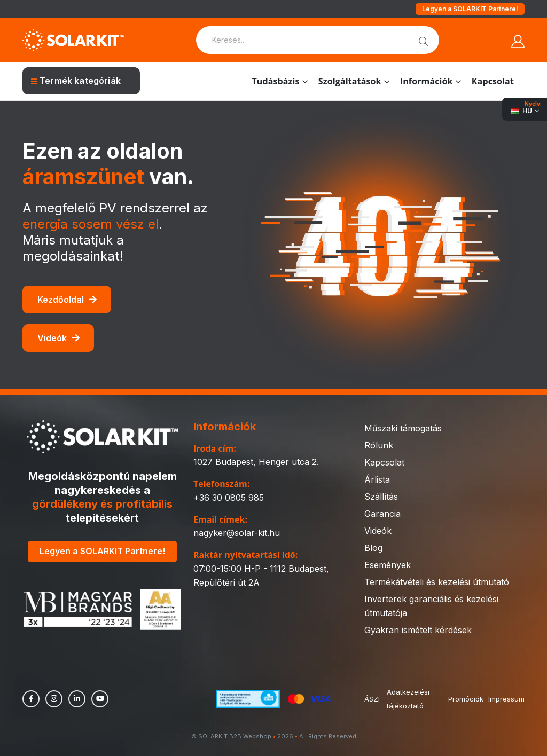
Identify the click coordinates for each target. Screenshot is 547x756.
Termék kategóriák (76, 81)
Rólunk (379, 445)
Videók (58, 338)
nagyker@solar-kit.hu (237, 533)
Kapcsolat (493, 81)
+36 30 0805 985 (229, 498)
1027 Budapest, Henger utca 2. (256, 462)
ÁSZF (373, 699)
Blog (373, 548)
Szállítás (381, 497)
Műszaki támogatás (403, 428)
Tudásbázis (275, 81)
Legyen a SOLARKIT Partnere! (470, 9)
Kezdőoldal (67, 300)
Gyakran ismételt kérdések (418, 630)
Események (388, 565)
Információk (427, 81)
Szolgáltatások (350, 81)
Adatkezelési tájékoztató (409, 699)
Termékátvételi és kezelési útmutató (437, 582)
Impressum (506, 699)
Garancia (382, 514)
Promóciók (465, 699)
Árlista (377, 479)
